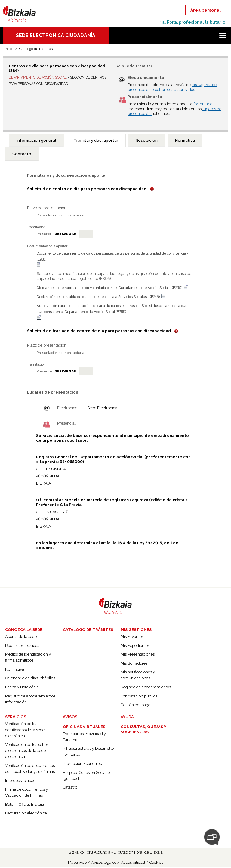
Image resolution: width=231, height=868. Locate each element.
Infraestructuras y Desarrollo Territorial (88, 751)
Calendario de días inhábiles (30, 678)
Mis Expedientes (135, 646)
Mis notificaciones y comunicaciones (138, 675)
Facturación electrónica (26, 813)
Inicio (9, 49)
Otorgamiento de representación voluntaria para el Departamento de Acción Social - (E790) (109, 288)
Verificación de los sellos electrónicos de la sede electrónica (27, 751)
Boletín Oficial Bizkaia (25, 804)
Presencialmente (145, 97)
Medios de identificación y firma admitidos (28, 657)
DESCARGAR (74, 234)
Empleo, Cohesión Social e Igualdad (86, 775)
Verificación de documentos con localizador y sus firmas (30, 769)
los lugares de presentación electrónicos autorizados (172, 87)
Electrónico (67, 408)
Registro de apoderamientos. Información (31, 699)
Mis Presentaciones (138, 654)
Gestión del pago (136, 705)
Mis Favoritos (132, 636)
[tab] (36, 140)
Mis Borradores (134, 663)
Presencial (66, 423)
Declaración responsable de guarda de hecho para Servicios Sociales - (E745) (98, 297)
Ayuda (127, 717)
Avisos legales (104, 862)
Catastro (70, 787)
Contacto (22, 154)
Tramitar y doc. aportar (96, 140)
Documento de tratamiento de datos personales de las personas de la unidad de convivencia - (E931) (112, 256)
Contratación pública (139, 696)
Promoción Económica (83, 763)
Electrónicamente (146, 77)
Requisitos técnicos (22, 646)
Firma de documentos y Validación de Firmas (26, 792)
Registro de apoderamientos (146, 687)
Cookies (156, 862)
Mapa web (77, 862)
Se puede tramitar (134, 66)
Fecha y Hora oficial (23, 687)
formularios (204, 104)
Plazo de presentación (47, 208)
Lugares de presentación (53, 392)
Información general (36, 140)
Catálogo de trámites (88, 630)
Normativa (185, 140)
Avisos (70, 717)
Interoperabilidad (20, 781)
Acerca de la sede (21, 636)
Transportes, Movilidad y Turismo (84, 737)
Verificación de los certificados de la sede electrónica (25, 730)
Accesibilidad (133, 862)
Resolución (147, 140)
